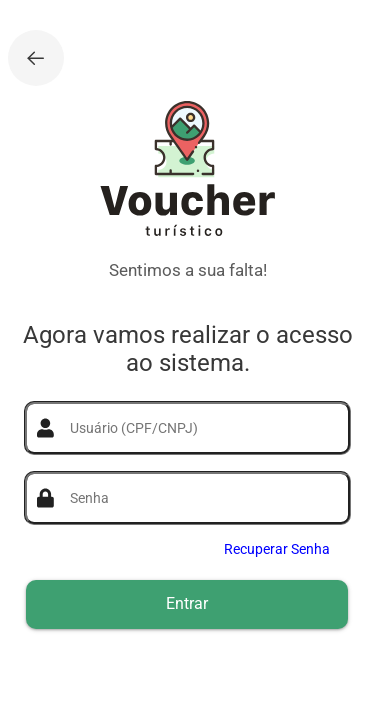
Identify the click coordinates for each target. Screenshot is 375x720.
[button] (187, 604)
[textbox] (199, 428)
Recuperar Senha (277, 549)
